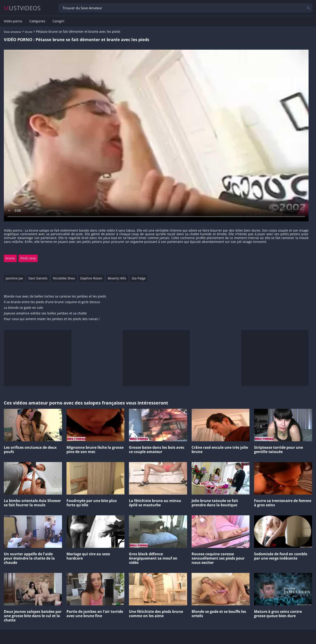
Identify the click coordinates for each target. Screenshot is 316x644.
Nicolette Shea (64, 278)
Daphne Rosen (91, 278)
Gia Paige (139, 278)
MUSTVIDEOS (22, 8)
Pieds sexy (28, 258)
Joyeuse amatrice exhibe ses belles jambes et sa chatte (45, 313)
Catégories (37, 21)
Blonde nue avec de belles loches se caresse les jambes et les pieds (55, 296)
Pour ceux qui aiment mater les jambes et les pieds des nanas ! (52, 319)
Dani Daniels (38, 278)
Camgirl (58, 21)
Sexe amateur (13, 32)
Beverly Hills (117, 278)
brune (29, 32)
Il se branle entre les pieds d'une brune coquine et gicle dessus (52, 302)
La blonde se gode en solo (23, 308)
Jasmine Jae (14, 278)
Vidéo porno (13, 21)
